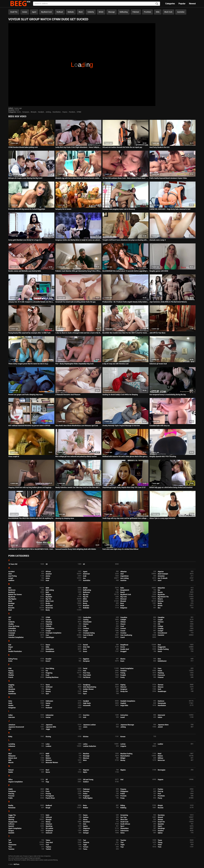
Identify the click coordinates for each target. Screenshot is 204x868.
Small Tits (14, 12)
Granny (48, 691)
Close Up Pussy (14, 626)
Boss (122, 603)
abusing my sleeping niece (65, 518)
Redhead (60, 12)
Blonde (85, 601)
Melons (48, 758)
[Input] (97, 4)
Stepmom (86, 828)
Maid (160, 754)
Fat (47, 671)
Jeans (85, 727)
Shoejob (49, 820)
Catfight (123, 620)
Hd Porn (17, 864)
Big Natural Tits (163, 597)
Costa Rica (12, 631)
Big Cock (123, 597)
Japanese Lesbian (89, 725)
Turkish (48, 849)
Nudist (11, 772)
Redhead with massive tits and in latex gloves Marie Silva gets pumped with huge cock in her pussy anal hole (125, 456)
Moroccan (161, 760)
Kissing (48, 737)
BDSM (85, 588)
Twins (85, 849)
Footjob (123, 675)
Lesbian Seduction (90, 746)
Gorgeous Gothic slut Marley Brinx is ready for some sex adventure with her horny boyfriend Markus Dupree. (79, 240)
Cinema (86, 624)
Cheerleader (87, 622)
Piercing (11, 794)
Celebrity (91, 12)
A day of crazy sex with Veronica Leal (115, 364)
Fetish (160, 671)
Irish (85, 717)
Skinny (48, 822)
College (160, 626)
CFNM (79, 112)
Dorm (85, 649)
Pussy (160, 798)
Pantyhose (12, 791)
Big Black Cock (46, 12)
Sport (122, 826)
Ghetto (11, 687)
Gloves (48, 689)
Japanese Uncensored (16, 727)
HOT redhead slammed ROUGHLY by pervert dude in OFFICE (29, 426)
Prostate (123, 796)
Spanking (49, 826)
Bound (11, 606)
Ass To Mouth (163, 578)
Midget (123, 758)
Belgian (48, 595)
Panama (123, 789)
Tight (85, 845)
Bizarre (160, 599)
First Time (87, 673)
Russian (161, 808)
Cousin (123, 631)
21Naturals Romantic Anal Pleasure (68, 395)
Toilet (160, 845)
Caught (160, 620)
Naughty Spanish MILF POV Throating (163, 456)
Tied (47, 845)
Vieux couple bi (14, 456)
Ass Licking (124, 578)
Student (86, 831)
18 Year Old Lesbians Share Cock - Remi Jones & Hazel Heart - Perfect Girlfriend (125, 178)
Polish (123, 794)
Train (160, 847)
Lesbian (48, 746)
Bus (159, 608)
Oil (47, 780)
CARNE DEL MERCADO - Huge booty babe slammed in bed (170, 209)
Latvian (123, 744)
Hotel (48, 705)
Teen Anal (49, 842)
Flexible (11, 675)
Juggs (48, 729)
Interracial (161, 715)
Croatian (123, 633)
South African (125, 824)
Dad (10, 645)
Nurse (48, 772)
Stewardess (124, 828)
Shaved (160, 817)
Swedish (11, 833)
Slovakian (86, 822)
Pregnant (86, 796)
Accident (11, 572)
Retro (85, 805)
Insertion (86, 715)
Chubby (11, 624)
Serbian (86, 817)
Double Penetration (15, 651)
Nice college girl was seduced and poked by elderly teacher (76, 456)
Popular (182, 4)
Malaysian (12, 756)
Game (48, 685)
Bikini (85, 599)
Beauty (160, 592)
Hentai (48, 703)
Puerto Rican (50, 798)
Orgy (47, 782)
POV (47, 789)
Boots (85, 603)
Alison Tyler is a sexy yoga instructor (162, 518)
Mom (85, 760)
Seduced (11, 817)
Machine (86, 754)
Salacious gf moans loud (158, 364)
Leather (160, 744)
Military (160, 758)
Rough (48, 808)
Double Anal (125, 649)
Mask (48, 756)
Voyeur (65, 112)
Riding (123, 805)
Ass (84, 578)
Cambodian (87, 617)
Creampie (12, 633)
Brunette (11, 608)
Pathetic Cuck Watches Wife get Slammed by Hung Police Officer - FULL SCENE (79, 271)
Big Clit (86, 597)
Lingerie (123, 746)
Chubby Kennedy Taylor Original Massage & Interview (121, 426)
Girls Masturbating (90, 687)
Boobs (48, 603)
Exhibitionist (162, 661)
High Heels (87, 703)
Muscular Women (52, 763)
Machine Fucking (126, 754)
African (48, 572)
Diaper (11, 647)
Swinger (86, 833)
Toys (122, 847)
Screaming (124, 815)
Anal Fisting (12, 576)
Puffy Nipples (88, 798)
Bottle (160, 603)
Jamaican (12, 725)
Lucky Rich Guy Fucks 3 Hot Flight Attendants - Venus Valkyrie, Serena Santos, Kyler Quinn (79, 147)
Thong (160, 842)
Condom (86, 629)
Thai (122, 842)
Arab (85, 576)
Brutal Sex (49, 608)
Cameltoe (124, 617)
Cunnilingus (50, 637)
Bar (159, 590)
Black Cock (168, 12)
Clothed (48, 626)
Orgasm (161, 780)
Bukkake (71, 12)
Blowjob (34, 112)
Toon (10, 847)
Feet (85, 671)
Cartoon (48, 620)
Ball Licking (50, 590)
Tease (160, 840)
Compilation (50, 629)
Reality (11, 805)
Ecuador (49, 659)
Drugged (123, 651)
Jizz (10, 729)
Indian (10, 715)
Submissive (124, 831)
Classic (123, 624)
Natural (11, 770)
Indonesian (50, 715)
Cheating (49, 622)
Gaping (123, 685)
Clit (159, 624)
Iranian (25, 12)
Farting (11, 671)
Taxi (84, 840)
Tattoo (48, 840)
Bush (10, 610)
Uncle (19, 112)
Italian (160, 717)
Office (10, 780)
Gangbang (87, 685)
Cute (85, 637)
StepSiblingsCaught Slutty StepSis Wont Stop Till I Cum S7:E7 (124, 487)
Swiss (122, 833)
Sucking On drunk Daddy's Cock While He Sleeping (120, 395)
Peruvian (86, 791)
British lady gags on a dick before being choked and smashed (171, 487)
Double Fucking (163, 649)
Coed (122, 626)
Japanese (49, 725)
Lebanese (12, 746)
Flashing (161, 673)
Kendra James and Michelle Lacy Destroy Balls (25, 271)
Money (123, 760)
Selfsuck (49, 817)
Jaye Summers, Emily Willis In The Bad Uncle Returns (168, 302)
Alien (10, 574)
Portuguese (50, 796)
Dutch (160, 651)
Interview (12, 717)
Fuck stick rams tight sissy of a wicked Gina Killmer (120, 549)
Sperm (85, 826)
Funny (122, 677)
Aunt (47, 580)
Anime (48, 576)
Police (85, 794)
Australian (181, 12)
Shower (160, 820)
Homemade (162, 703)
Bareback (12, 592)
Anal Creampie (163, 574)
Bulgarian (124, 608)
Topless (48, 847)
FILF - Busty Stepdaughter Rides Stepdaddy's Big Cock (74, 364)
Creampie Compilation (53, 633)
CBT (10, 617)
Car (10, 620)
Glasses (161, 687)
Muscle (11, 763)
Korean (123, 737)
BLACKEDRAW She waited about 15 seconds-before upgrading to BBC (125, 271)
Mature (160, 756)
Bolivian (161, 601)
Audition (11, 580)
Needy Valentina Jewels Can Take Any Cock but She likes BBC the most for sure (79, 487)
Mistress (49, 760)
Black (81, 12)
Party (48, 791)
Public (11, 798)
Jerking (48, 112)
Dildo (158, 12)
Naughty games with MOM (159, 271)
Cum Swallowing (126, 635)
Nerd (47, 770)
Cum (47, 635)
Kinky (10, 737)
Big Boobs (161, 595)
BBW (47, 588)
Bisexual (123, 599)
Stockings (161, 828)
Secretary (161, 815)
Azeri (160, 580)
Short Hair (124, 820)
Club (85, 626)
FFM (10, 668)
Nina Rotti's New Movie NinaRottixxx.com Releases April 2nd (77, 426)
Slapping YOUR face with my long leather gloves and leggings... (31, 487)
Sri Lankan (49, 828)
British (101, 12)
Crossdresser (162, 633)
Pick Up (160, 791)
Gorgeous (124, 689)
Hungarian (12, 708)
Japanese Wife (51, 727)
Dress (85, 651)
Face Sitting (50, 668)
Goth (160, 689)
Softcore (11, 824)
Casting (86, 620)
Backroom (12, 590)
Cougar (48, 631)
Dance (48, 645)
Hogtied (123, 703)
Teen (10, 842)
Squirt (160, 826)
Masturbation (125, 756)
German (161, 685)
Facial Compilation (127, 668)
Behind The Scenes (15, 595)
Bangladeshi (125, 590)
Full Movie (87, 677)
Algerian (161, 572)
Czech (122, 637)
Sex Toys (123, 817)
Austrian (123, 580)
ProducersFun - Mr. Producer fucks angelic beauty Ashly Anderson (125, 302)
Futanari (161, 677)
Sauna (85, 815)
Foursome (161, 675)
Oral (122, 780)
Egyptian (86, 659)
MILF (10, 754)
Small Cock (124, 822)
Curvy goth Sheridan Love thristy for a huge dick (25, 240)
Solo (85, 824)
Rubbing (123, 808)
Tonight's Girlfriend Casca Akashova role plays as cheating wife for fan (125, 240)
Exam (122, 661)
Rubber (86, 808)
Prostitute (147, 12)
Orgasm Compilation (16, 782)
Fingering (49, 673)
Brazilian (86, 606)
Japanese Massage (127, 725)
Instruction (124, 715)
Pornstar (11, 796)
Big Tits (48, 599)
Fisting (123, 673)
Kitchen (86, 737)
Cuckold (11, 635)
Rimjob (160, 805)
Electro (123, 659)
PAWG (10, 789)
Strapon (11, 831)
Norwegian (162, 770)
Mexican (86, 758)
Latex (48, 744)
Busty (48, 610)
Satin (47, 815)
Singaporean (13, 822)
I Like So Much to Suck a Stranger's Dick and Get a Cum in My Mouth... (79, 333)
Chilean (123, 622)
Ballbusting (124, 12)
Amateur (49, 574)
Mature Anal (13, 758)
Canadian (161, 617)
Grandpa (11, 691)
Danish (85, 645)
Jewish (160, 727)
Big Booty (12, 597)
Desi (159, 645)
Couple (85, 631)
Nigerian (86, 770)
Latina (85, 744)
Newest (192, 4)
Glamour (123, 687)
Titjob (122, 845)
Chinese (161, 622)
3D (47, 564)
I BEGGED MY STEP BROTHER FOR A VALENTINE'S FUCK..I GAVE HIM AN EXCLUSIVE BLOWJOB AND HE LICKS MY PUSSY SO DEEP (31, 549)
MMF (47, 754)
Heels (10, 703)
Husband (49, 708)
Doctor (123, 647)
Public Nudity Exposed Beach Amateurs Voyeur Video (168, 178)
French (11, 677)
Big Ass (86, 595)
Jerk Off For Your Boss (157, 333)
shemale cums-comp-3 (158, 240)
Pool (159, 794)
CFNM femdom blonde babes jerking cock (23, 147)
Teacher (123, 840)
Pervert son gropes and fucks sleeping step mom (25, 395)
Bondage (11, 603)
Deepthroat (124, 645)
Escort (48, 661)
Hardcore (161, 701)
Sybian (160, 833)
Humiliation (57, 112)
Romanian (12, 808)
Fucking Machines (52, 677)
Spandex (161, 824)
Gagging (11, 685)
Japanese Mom (163, 725)
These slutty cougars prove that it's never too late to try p (28, 364)
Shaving (11, 820)
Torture (86, 847)
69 (84, 564)
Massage (112, 12)
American (86, 574)
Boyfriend (49, 606)
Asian (48, 578)
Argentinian (124, 576)
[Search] (157, 4)
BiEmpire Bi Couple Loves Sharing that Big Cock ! (25, 178)
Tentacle (86, 842)
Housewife (87, 705)
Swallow (161, 831)
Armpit (11, 578)
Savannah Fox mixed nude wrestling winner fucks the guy (75, 302)
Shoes (85, 820)
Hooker (11, 705)
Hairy (10, 701)
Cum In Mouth (88, 635)
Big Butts (49, 597)
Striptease (49, 831)
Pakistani (136, 12)
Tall (10, 840)
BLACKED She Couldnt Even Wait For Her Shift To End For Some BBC (125, 333)
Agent (34, 12)
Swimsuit (49, 833)
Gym (47, 694)
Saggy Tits (12, 815)
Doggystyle (162, 647)
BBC (10, 588)
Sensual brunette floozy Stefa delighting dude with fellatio (76, 549)
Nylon (85, 772)
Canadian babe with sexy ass (160, 426)
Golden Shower (88, 689)
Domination (50, 649)
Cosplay (161, 629)
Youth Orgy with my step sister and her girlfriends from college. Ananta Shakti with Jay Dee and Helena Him (125, 518)
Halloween (49, 701)
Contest (123, 629)
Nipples (123, 770)
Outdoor (86, 782)
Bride (122, 606)
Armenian (161, 576)
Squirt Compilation (15, 828)
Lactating (12, 744)
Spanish (11, 826)
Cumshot (161, 635)
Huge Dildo (124, 705)
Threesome (12, 845)
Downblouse (50, 651)
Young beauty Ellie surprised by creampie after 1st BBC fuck (29, 333)
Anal (122, 574)
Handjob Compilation (128, 701)
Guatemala (12, 694)
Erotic (10, 661)
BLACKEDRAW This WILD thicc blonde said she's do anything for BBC (31, 518)
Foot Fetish (87, 675)
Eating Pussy (13, 659)
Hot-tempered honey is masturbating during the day (168, 395)
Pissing (48, 794)
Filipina (11, 673)
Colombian (12, 629)
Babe (122, 588)
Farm (160, 668)
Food (47, 675)
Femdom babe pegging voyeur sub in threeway (119, 209)
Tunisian (11, 849)
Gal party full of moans (63, 209)
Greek (85, 691)
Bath (47, 592)
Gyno (85, 694)
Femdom (72, 112)
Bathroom (86, 592)
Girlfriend (49, 687)
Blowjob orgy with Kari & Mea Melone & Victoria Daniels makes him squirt (79, 178)
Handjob (41, 112)
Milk (10, 760)
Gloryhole (12, 689)
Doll (10, 649)
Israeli (122, 717)
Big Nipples (12, 599)
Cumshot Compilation (16, 637)
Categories (170, 4)
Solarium (49, 824)
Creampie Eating (89, 633)
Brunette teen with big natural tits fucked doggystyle (27, 209)
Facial (85, 668)
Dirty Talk (86, 647)
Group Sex (124, 691)
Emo (159, 659)
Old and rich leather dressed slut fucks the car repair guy (122, 147)
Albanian (123, 572)
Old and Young (88, 780)
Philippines (124, 791)
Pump (122, 798)
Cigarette (49, 624)
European (26, 112)
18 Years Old (13, 564)
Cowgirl (160, 631)
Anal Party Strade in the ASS (159, 147)
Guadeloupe (162, 691)
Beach (123, 592)
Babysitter (161, 588)
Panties (160, 789)
